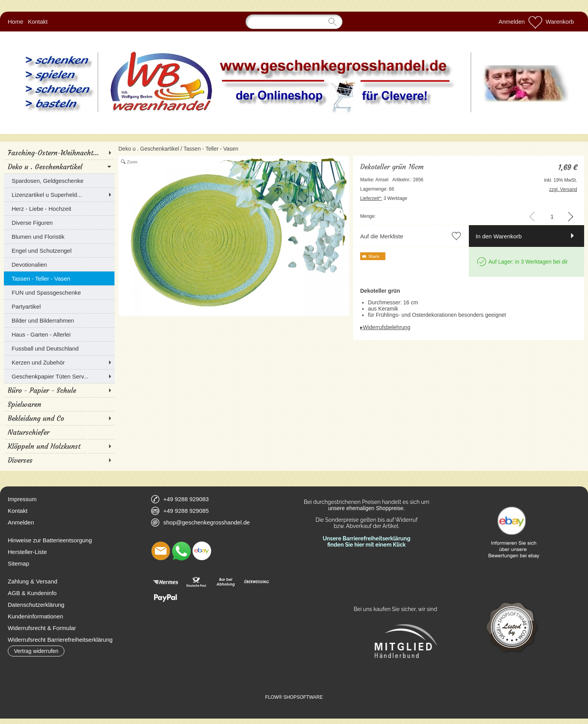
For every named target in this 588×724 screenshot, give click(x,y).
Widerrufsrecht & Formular (42, 628)
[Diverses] (59, 460)
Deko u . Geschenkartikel (149, 149)
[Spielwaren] (59, 404)
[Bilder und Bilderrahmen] (59, 320)
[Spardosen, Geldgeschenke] (59, 181)
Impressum (22, 499)
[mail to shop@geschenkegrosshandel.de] (161, 551)
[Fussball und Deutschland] (59, 348)
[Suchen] (294, 22)
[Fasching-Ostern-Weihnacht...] (59, 153)
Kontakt (38, 22)
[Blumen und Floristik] (59, 236)
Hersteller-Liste (27, 552)
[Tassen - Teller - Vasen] (59, 278)
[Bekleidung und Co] (59, 418)
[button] (36, 651)
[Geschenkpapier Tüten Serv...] (59, 376)
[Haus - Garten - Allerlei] (59, 334)
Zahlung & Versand (33, 581)
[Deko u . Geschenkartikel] (59, 167)
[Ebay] (202, 551)
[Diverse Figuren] (59, 222)
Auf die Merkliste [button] (382, 236)
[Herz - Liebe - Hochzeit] (59, 208)
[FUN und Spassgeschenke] (59, 292)
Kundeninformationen (36, 616)
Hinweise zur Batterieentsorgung (50, 540)
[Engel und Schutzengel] (59, 250)
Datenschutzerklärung (36, 605)
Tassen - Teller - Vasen (211, 149)
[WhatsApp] (181, 551)
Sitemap (18, 563)
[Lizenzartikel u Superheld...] (59, 194)
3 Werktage (384, 198)
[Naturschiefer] (59, 432)
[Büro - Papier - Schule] (59, 390)
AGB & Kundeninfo (32, 593)
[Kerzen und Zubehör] (59, 362)
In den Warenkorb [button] (499, 236)
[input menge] (552, 216)
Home (16, 22)
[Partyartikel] (59, 306)
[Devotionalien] (59, 264)
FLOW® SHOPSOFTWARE (294, 697)
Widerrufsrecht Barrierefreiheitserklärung (60, 640)
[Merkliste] (535, 22)
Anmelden (512, 22)
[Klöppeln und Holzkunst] (59, 446)
